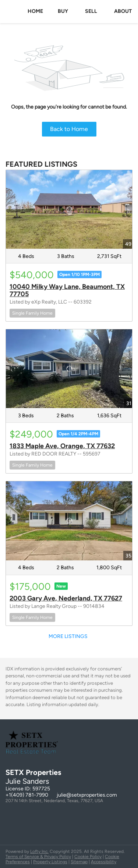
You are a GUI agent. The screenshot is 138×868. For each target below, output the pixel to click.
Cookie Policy (88, 857)
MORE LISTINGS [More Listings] (68, 636)
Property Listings (50, 862)
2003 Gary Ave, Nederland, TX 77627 (66, 598)
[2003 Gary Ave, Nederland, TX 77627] (69, 521)
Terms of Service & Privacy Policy (38, 857)
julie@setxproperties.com (87, 795)
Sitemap (79, 862)
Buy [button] (63, 11)
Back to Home (69, 129)
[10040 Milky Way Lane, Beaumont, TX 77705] (69, 209)
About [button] (123, 11)
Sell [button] (91, 11)
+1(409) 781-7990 (27, 795)
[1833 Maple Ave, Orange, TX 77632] (69, 369)
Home (35, 11)
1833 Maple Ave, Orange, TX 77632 (62, 446)
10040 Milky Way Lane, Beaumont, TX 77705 (67, 290)
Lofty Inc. (39, 851)
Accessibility (104, 862)
